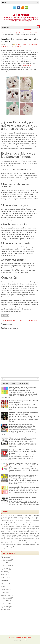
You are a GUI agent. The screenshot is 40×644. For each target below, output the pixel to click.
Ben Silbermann (34, 517)
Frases (17, 528)
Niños (16, 539)
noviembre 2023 (6, 598)
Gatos (21, 33)
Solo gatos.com (26, 65)
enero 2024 (4, 592)
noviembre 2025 (6, 560)
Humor (37, 530)
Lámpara (3, 534)
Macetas (9, 535)
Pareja (29, 539)
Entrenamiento (18, 527)
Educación (12, 527)
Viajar (3, 549)
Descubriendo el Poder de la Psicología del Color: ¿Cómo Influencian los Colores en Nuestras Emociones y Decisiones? (23, 389)
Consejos (15, 33)
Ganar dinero (23, 528)
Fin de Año (31, 527)
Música (37, 537)
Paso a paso (35, 539)
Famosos (25, 527)
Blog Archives (23, 383)
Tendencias (32, 545)
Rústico (37, 543)
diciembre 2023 (6, 595)
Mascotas (26, 33)
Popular (5, 383)
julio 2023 (4, 610)
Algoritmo (12, 516)
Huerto (33, 530)
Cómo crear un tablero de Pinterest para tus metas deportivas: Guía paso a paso (23, 439)
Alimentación (18, 516)
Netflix (12, 539)
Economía (6, 527)
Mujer (29, 537)
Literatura (18, 534)
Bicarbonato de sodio (7, 519)
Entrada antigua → (33, 320)
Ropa (33, 543)
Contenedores (29, 523)
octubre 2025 (5, 563)
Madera (14, 535)
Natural (3, 539)
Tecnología (25, 545)
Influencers (15, 532)
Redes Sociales (21, 543)
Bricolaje (16, 519)
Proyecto (36, 541)
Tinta (2, 547)
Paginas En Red (23, 640)
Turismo (20, 547)
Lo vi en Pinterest (21, 14)
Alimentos (25, 516)
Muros (33, 537)
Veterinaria (36, 547)
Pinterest (32, 33)
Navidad (8, 539)
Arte (9, 517)
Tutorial (25, 547)
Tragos (11, 547)
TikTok (37, 545)
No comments (16, 46)
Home (3, 33)
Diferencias (26, 525)
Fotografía (8, 528)
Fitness (3, 528)
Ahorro (6, 516)
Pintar (16, 541)
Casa (37, 519)
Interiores (26, 532)
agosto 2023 (5, 607)
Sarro (6, 545)
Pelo (8, 541)
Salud (2, 545)
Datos (10, 525)
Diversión (36, 525)
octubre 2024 (5, 589)
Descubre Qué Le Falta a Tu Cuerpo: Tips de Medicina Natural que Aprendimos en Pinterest (24, 464)
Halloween (4, 530)
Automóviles (14, 517)
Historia (23, 530)
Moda (18, 537)
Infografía (21, 532)
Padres (20, 539)
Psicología (4, 543)
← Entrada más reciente (9, 320)
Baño (18, 517)
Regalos (29, 543)
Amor (31, 516)
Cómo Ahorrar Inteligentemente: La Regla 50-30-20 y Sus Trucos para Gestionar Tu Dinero (24, 476)
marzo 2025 (5, 583)
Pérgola (12, 541)
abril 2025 (4, 581)
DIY (2, 527)
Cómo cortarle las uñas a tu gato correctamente (24, 487)
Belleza (27, 517)
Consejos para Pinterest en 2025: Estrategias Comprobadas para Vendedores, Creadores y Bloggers (23, 452)
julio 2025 (4, 572)
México (14, 537)
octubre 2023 (5, 601)
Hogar (28, 530)
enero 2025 (4, 586)
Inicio (22, 320)
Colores (33, 521)
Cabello (22, 519)
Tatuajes (19, 545)
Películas (3, 541)
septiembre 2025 (6, 566)
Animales (9, 33)
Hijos (19, 530)
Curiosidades (4, 525)
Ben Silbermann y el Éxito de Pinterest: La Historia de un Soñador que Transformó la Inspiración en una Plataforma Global (22, 426)
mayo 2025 (4, 578)
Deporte (21, 525)
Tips (37, 33)
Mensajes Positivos (6, 537)
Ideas (3, 531)
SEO (9, 545)
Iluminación (8, 532)
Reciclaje (14, 543)
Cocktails (22, 521)
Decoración (15, 525)
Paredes (25, 539)
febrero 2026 (5, 557)
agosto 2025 (5, 569)
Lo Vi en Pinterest (29, 533)
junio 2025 (4, 575)
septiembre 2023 (6, 604)
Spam (15, 545)
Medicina (37, 535)
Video (6, 549)
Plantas (31, 541)
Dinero (31, 525)
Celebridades (4, 521)
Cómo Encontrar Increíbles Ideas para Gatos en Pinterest (20, 40)
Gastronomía (31, 528)
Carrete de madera (30, 519)
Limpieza (13, 534)
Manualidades (22, 535)
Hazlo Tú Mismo (12, 530)
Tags (13, 383)
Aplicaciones (4, 517)
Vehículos (30, 547)
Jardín (37, 531)
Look (38, 534)
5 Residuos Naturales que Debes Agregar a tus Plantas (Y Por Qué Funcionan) (24, 413)
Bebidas (22, 517)
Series (12, 545)
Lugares (3, 535)
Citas (13, 521)
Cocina (17, 521)
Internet (32, 531)
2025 (2, 516)
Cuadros (37, 523)
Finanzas (37, 527)
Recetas (9, 543)
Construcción (21, 523)
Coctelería (28, 521)
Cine (10, 521)
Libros (8, 534)
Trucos (15, 547)
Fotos (13, 528)
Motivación (24, 537)
